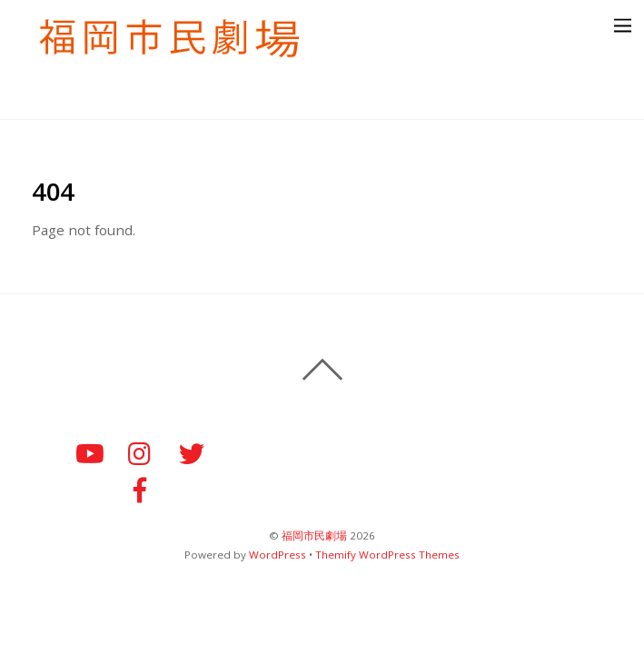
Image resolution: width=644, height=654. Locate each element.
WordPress (277, 555)
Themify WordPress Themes (387, 555)
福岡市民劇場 (314, 535)
